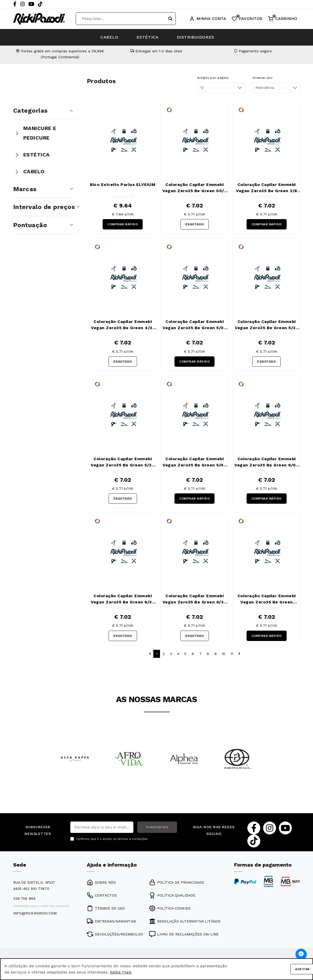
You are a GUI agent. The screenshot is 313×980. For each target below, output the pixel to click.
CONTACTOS (102, 895)
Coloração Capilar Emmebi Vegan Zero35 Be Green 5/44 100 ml (194, 462)
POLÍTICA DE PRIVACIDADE (177, 882)
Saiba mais (121, 972)
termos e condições (133, 839)
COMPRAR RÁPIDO (123, 224)
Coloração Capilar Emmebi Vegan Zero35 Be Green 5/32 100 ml (266, 325)
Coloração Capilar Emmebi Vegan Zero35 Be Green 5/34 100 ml (123, 462)
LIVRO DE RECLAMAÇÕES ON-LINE (184, 934)
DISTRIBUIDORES (196, 37)
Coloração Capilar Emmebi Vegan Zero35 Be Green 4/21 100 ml (123, 325)
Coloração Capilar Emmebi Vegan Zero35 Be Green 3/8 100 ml (267, 188)
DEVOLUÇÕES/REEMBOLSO (115, 934)
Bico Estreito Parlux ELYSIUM (123, 185)
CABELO (109, 37)
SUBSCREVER (157, 827)
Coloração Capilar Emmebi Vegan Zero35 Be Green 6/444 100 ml (267, 599)
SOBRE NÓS (101, 882)
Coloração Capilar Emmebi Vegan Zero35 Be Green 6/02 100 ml (266, 462)
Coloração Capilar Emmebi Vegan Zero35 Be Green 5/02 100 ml (194, 325)
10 (224, 654)
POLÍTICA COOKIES (170, 908)
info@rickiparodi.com (35, 913)
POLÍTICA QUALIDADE (172, 895)
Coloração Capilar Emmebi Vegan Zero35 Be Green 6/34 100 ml (195, 599)
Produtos (101, 81)
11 (232, 654)
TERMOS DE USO (106, 908)
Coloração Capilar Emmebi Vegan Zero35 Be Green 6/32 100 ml (123, 599)
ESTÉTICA (148, 37)
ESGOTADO (195, 224)
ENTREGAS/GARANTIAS (112, 921)
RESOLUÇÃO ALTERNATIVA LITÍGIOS (185, 921)
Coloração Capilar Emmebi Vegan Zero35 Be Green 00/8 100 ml (194, 188)
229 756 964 (24, 898)
